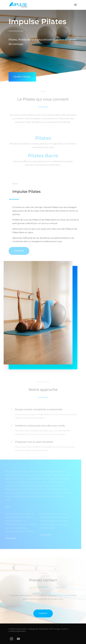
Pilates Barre (43, 157)
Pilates (43, 139)
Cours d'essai (21, 75)
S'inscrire (19, 251)
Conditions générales (17, 631)
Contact (43, 619)
